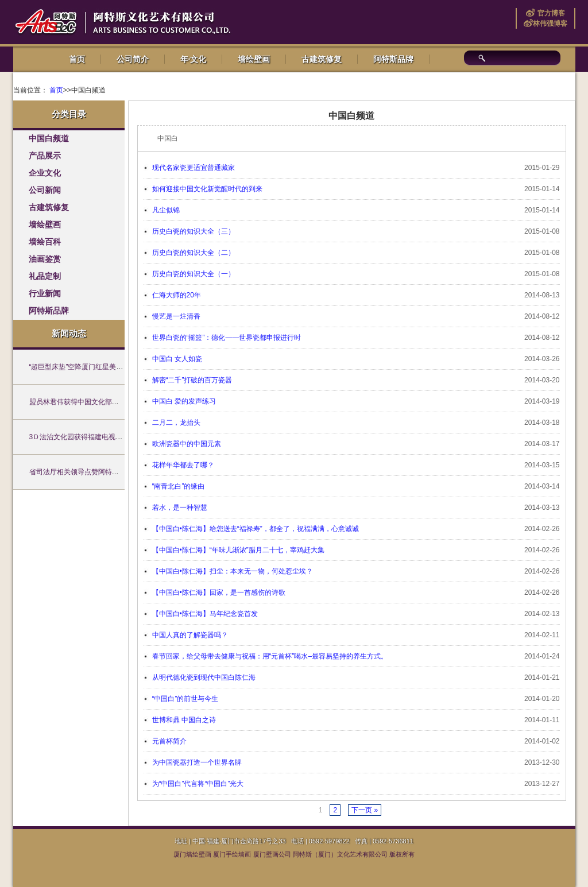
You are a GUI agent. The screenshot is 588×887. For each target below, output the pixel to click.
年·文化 (194, 59)
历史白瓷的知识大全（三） (194, 231)
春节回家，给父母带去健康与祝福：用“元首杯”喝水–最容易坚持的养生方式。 (270, 656)
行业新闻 (45, 294)
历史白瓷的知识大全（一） (194, 274)
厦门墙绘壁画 (192, 854)
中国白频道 (49, 139)
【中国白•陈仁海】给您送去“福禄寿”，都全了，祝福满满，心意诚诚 (256, 529)
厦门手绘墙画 (232, 854)
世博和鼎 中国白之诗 (184, 720)
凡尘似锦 (166, 210)
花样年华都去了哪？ (183, 465)
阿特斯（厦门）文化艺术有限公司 (340, 854)
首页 (77, 59)
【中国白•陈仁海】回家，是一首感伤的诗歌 (219, 592)
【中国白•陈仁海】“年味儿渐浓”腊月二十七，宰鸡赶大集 (238, 550)
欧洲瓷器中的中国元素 (187, 444)
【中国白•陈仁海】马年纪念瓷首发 (205, 614)
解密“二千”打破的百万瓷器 (192, 380)
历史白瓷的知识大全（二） (194, 253)
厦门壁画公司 (272, 854)
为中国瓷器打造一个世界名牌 (197, 762)
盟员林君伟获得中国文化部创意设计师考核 (95, 402)
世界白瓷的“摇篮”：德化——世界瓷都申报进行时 (227, 338)
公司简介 (133, 59)
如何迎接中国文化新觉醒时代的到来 (207, 189)
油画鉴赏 (45, 259)
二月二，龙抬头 (176, 423)
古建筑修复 (322, 59)
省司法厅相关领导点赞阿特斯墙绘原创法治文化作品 (109, 472)
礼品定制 (45, 276)
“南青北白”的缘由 (179, 486)
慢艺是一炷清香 (176, 316)
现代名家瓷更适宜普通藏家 (194, 168)
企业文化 (45, 173)
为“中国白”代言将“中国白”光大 (198, 784)
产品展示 (45, 156)
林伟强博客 (550, 24)
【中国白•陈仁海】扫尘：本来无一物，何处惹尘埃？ (233, 571)
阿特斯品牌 (393, 59)
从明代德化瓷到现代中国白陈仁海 (204, 677)
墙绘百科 (45, 242)
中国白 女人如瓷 (177, 359)
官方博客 (550, 13)
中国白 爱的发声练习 (184, 401)
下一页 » (365, 810)
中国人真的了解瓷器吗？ (190, 635)
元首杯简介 (169, 741)
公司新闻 (45, 190)
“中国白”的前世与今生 (185, 699)
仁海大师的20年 (177, 295)
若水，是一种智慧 (180, 508)
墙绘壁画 (254, 59)
